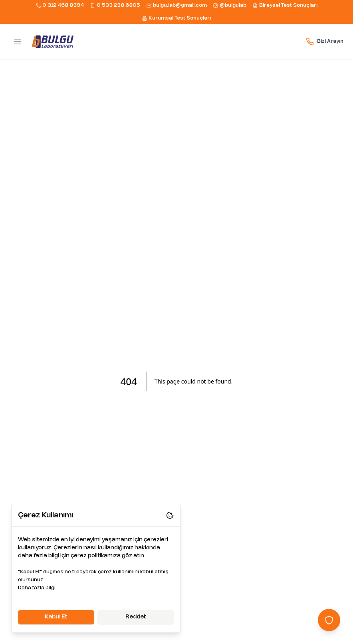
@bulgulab (230, 6)
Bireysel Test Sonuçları (285, 6)
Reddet (136, 617)
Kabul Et (56, 617)
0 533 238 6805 (115, 6)
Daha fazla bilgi (37, 588)
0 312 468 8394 (60, 6)
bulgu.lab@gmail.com (177, 6)
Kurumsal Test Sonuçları (176, 18)
